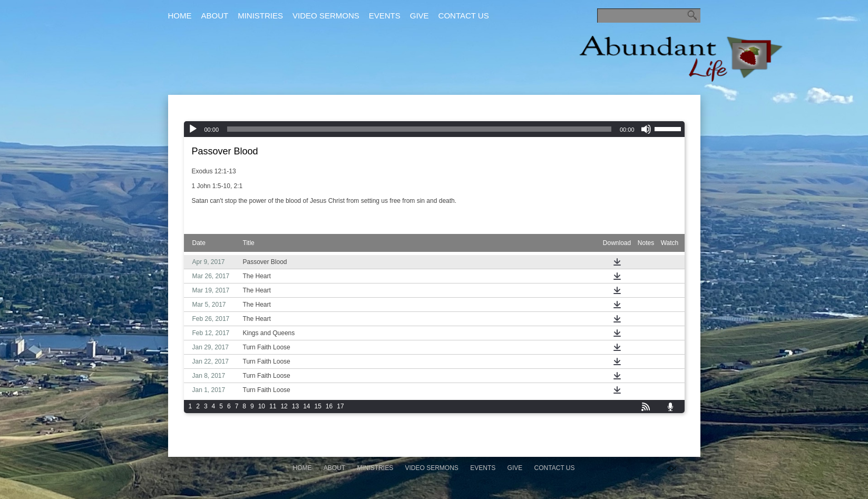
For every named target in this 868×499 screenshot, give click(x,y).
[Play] (193, 129)
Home (180, 16)
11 (273, 406)
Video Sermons (326, 16)
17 (340, 406)
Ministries (260, 16)
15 (318, 406)
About (215, 16)
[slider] (419, 129)
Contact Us (464, 16)
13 (295, 406)
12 (284, 406)
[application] (434, 129)
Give (420, 16)
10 (262, 406)
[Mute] (646, 129)
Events (385, 16)
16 (329, 406)
